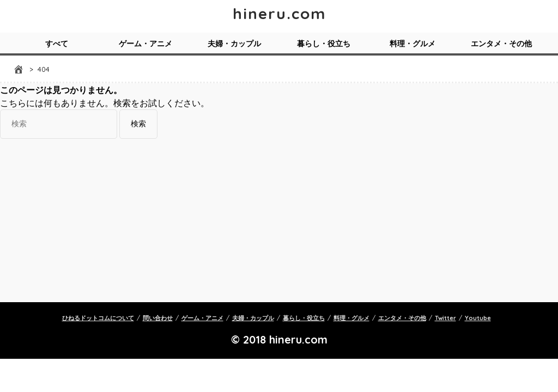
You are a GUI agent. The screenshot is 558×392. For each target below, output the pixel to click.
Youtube (478, 318)
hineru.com (279, 13)
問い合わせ (158, 318)
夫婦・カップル (234, 44)
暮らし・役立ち (324, 44)
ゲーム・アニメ (145, 44)
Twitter (445, 318)
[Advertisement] (279, 220)
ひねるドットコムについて (98, 318)
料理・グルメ (413, 44)
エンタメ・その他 (501, 44)
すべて (57, 44)
